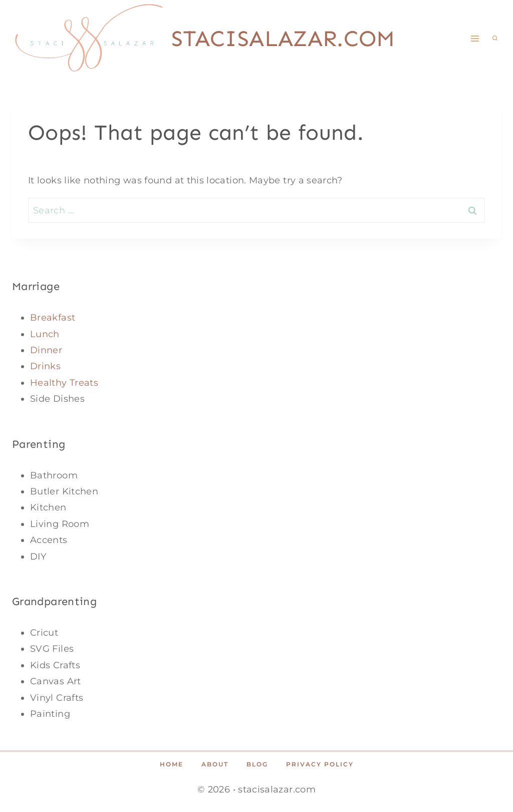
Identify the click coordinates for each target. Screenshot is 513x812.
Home (172, 764)
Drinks (45, 366)
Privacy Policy (320, 764)
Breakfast (53, 318)
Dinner (46, 350)
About (215, 764)
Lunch (45, 334)
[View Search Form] (495, 39)
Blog (257, 764)
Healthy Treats (64, 383)
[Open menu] (475, 38)
